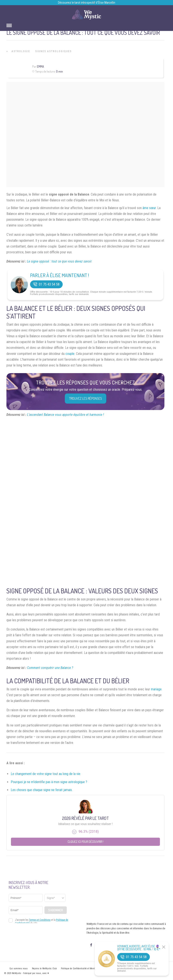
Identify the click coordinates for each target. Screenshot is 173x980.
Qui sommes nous (19, 969)
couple (70, 354)
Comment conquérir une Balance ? (50, 668)
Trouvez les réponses (86, 398)
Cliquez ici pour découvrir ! (86, 842)
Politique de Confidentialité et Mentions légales (84, 969)
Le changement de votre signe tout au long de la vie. (46, 774)
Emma (40, 66)
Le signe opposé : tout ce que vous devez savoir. (60, 261)
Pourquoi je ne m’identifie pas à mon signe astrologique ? (49, 782)
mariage (156, 689)
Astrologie (21, 51)
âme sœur (149, 208)
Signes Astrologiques (53, 51)
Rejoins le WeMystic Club (44, 969)
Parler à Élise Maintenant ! (59, 275)
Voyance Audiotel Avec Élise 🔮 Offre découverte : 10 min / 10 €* (139, 948)
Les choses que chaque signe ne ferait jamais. (42, 790)
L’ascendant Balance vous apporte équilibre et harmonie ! (65, 415)
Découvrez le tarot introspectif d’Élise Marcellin (87, 3)
